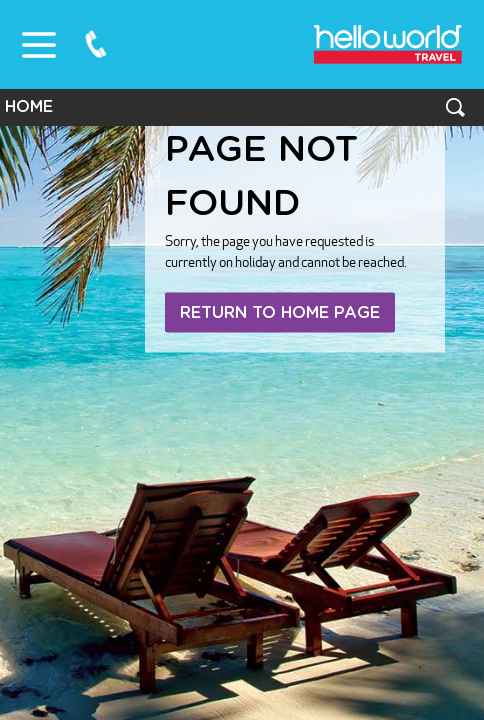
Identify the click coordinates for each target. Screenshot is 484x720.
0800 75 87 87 (96, 44)
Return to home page (280, 313)
